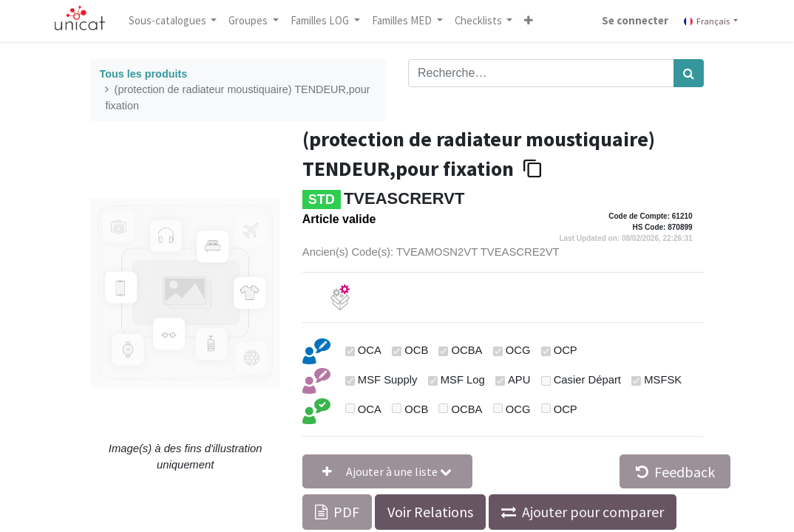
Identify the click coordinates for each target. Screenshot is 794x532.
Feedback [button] (675, 472)
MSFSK (663, 380)
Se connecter (635, 20)
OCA (370, 350)
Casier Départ (587, 380)
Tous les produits (143, 74)
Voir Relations (430, 512)
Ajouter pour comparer (593, 512)
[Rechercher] (689, 73)
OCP (566, 350)
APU (519, 380)
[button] (529, 21)
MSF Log (463, 380)
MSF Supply (388, 380)
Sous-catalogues (169, 20)
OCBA (467, 350)
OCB (416, 350)
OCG (518, 350)
